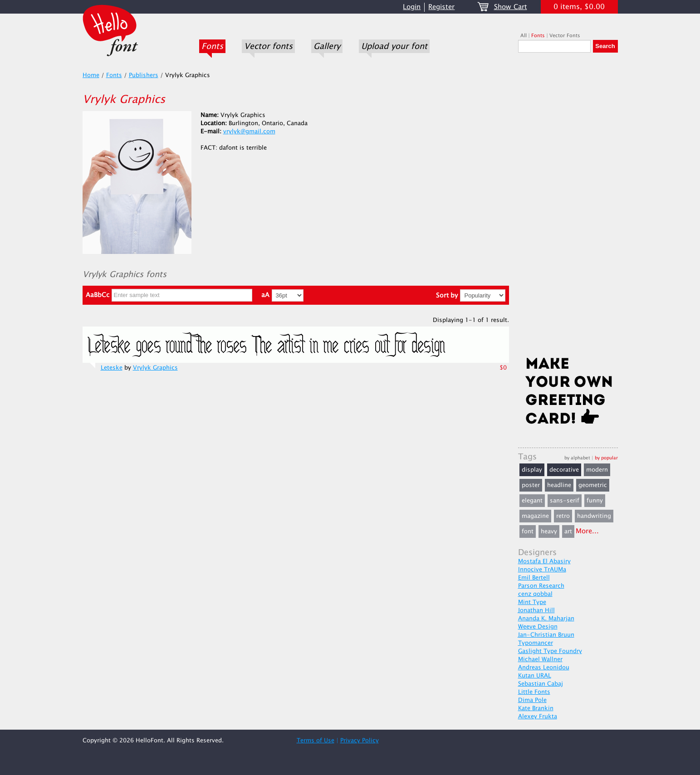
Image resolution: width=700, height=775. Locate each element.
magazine (535, 516)
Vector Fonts (565, 36)
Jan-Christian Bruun (546, 635)
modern (597, 470)
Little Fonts (534, 692)
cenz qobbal (535, 594)
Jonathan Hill (536, 610)
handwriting (594, 516)
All (524, 36)
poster (531, 485)
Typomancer (536, 643)
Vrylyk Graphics (155, 368)
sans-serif (565, 501)
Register (441, 7)
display (532, 470)
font (528, 531)
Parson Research (541, 586)
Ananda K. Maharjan (546, 619)
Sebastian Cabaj (541, 684)
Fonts (212, 46)
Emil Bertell (534, 578)
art (568, 531)
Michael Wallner (540, 659)
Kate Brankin (536, 708)
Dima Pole (532, 700)
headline (559, 485)
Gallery (327, 46)
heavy (549, 531)
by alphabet (577, 458)
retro (563, 516)
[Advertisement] (568, 207)
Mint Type (532, 602)
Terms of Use (316, 741)
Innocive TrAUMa (542, 570)
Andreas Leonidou (544, 668)
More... (587, 531)
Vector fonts (268, 46)
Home (91, 75)
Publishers (144, 75)
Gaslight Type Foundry (550, 651)
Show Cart (511, 7)
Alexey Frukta (538, 717)
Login (412, 7)
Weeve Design (538, 627)
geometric (593, 485)
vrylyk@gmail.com (249, 132)
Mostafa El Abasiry (544, 561)
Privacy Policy (360, 741)
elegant (532, 501)
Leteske (112, 368)
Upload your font (394, 46)
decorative (564, 470)
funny (595, 501)
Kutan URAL (535, 676)
